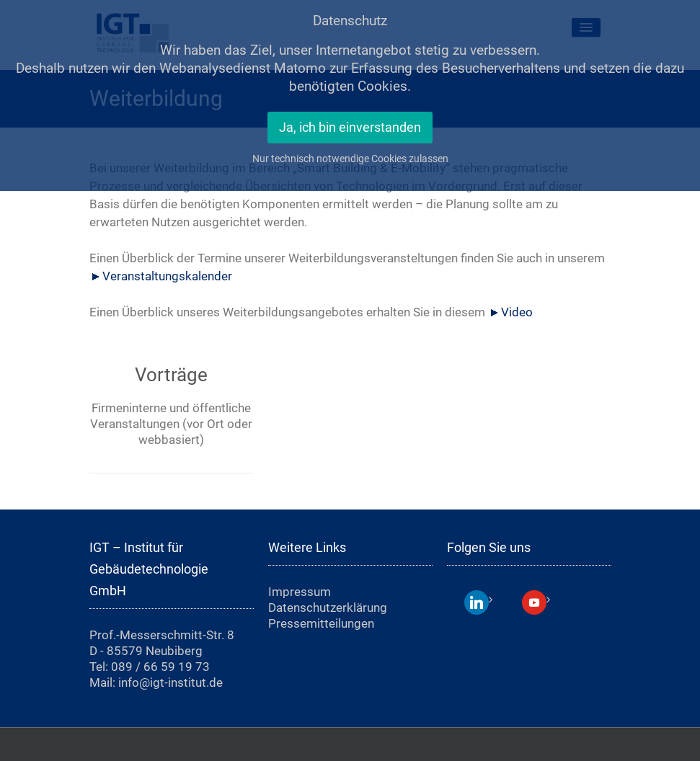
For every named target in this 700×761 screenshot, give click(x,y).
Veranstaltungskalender (167, 276)
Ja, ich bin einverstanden (350, 128)
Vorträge (171, 375)
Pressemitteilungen (321, 623)
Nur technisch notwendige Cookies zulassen (350, 159)
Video (517, 312)
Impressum (300, 592)
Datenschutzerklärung (328, 608)
